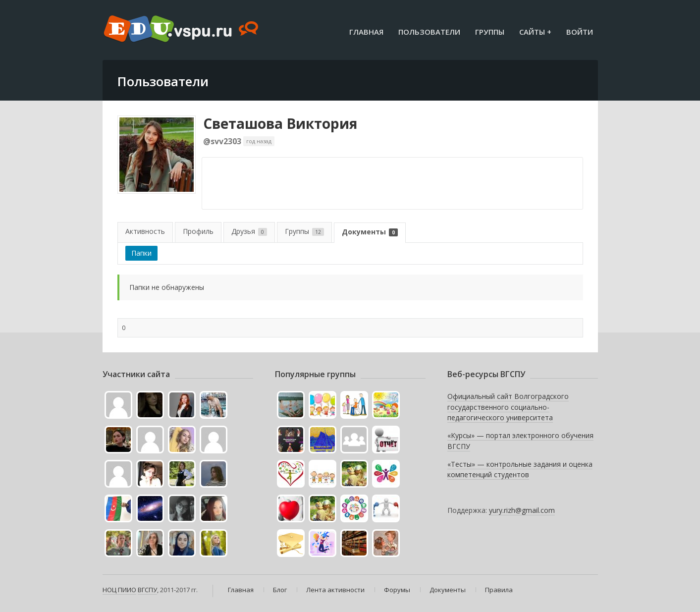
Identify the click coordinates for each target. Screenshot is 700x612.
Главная (366, 32)
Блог (280, 590)
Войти (580, 32)
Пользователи (429, 32)
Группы (490, 32)
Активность (145, 231)
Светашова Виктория (280, 123)
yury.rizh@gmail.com (522, 510)
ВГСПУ (147, 590)
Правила (499, 590)
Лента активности (335, 590)
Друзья (249, 231)
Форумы (397, 590)
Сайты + (535, 32)
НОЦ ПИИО (119, 590)
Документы (370, 232)
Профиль (198, 231)
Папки (141, 253)
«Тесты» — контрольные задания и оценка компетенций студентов (520, 470)
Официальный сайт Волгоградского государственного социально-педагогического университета (508, 407)
